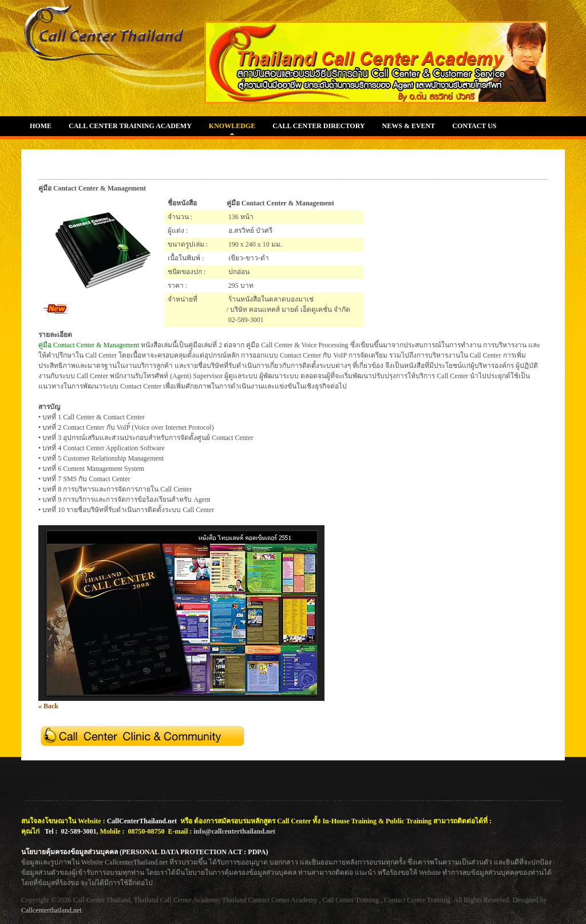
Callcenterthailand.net (52, 910)
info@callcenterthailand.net (234, 831)
